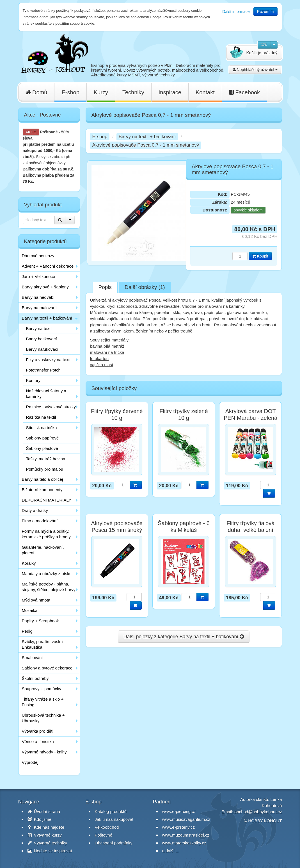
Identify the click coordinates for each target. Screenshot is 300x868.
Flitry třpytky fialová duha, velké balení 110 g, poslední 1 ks (250, 530)
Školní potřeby (35, 678)
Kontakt (205, 92)
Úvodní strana (44, 811)
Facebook (244, 92)
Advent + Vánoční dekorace (48, 266)
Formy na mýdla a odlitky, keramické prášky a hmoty (46, 534)
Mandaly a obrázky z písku (47, 574)
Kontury (33, 380)
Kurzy (101, 92)
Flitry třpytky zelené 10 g (184, 414)
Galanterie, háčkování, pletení (43, 550)
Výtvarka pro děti (38, 731)
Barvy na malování (39, 308)
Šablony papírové (43, 438)
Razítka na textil (41, 417)
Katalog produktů (111, 811)
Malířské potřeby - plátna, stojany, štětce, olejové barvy (49, 587)
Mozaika (30, 610)
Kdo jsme (40, 819)
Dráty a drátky (35, 510)
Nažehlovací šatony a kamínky (46, 394)
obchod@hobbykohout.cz (258, 812)
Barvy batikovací (42, 339)
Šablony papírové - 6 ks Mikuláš (184, 527)
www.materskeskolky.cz (184, 843)
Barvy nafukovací (42, 349)
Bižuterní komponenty (42, 490)
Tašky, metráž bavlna (46, 459)
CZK (264, 45)
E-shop (70, 92)
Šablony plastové (42, 448)
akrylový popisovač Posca (137, 300)
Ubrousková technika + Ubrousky (43, 718)
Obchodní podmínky (114, 843)
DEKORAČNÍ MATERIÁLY (47, 500)
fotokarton (99, 358)
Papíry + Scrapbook (40, 621)
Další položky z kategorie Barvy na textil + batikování (184, 637)
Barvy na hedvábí (38, 297)
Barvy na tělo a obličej (43, 479)
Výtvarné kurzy (45, 835)
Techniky (133, 92)
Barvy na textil (39, 328)
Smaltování (32, 658)
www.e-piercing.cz (179, 811)
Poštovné (49, 132)
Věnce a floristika (38, 741)
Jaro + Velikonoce (39, 276)
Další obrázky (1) (145, 287)
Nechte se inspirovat (50, 851)
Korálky (29, 563)
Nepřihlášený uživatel (255, 70)
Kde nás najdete (46, 827)
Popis (105, 287)
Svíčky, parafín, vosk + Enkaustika (43, 644)
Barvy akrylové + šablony (45, 287)
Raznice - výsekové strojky (51, 407)
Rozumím (265, 12)
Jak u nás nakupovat (114, 819)
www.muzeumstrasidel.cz (186, 835)
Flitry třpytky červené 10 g (117, 414)
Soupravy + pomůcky (42, 689)
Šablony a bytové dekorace (47, 668)
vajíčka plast (102, 365)
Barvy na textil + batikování (47, 318)
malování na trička (107, 352)
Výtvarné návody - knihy (44, 752)
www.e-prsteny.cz (178, 827)
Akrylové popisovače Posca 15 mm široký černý (117, 530)
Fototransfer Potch (43, 370)
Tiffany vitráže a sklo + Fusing (43, 702)
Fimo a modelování (40, 521)
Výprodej (30, 762)
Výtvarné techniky (47, 843)
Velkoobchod (107, 827)
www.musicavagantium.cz (186, 819)
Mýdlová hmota (36, 600)
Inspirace (170, 92)
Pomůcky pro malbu (45, 469)
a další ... (171, 851)
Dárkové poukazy (38, 256)
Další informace (236, 12)
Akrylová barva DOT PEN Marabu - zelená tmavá (250, 418)
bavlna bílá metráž (107, 346)
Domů (36, 92)
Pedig (27, 631)
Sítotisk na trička (42, 428)
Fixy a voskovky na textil (49, 360)
